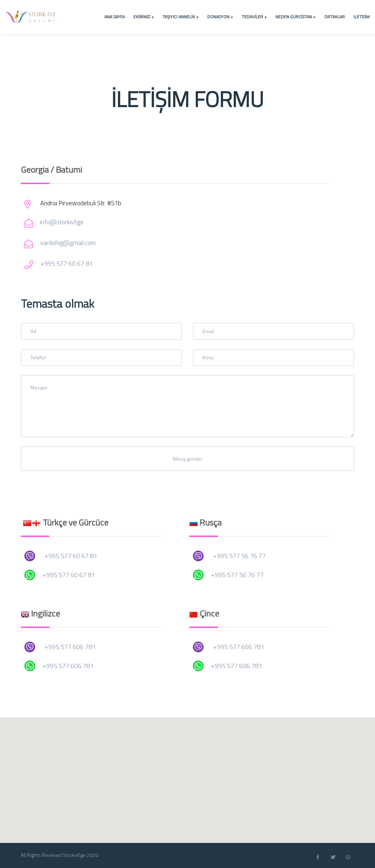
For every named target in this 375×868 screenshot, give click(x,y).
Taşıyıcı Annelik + (181, 17)
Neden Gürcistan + (295, 17)
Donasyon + (220, 17)
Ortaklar (334, 17)
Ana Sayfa (115, 17)
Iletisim (362, 17)
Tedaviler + (254, 17)
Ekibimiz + (144, 17)
